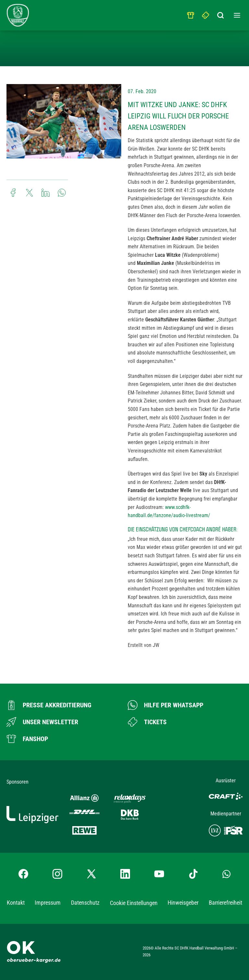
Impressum (48, 903)
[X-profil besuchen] (91, 874)
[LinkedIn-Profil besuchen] (125, 874)
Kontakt (16, 903)
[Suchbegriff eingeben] (221, 14)
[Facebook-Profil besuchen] (23, 874)
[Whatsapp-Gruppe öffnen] (226, 874)
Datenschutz (85, 903)
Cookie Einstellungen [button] (134, 903)
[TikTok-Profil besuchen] (193, 874)
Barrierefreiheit (225, 903)
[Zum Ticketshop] (147, 722)
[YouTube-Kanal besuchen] (159, 874)
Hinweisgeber (183, 903)
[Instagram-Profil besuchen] (57, 874)
